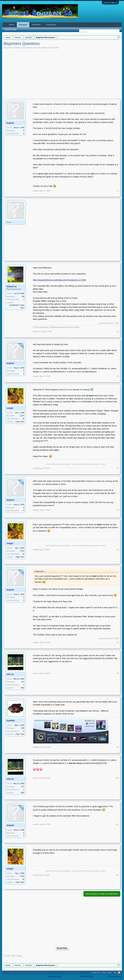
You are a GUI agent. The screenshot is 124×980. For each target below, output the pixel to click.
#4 (118, 468)
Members (36, 25)
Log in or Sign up (110, 2)
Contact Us (96, 973)
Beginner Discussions (24, 48)
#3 (118, 376)
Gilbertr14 (12, 287)
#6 (118, 550)
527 (23, 682)
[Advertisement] (62, 73)
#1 (118, 191)
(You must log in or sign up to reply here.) (102, 894)
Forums (23, 25)
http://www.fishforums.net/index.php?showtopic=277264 (59, 280)
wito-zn (10, 674)
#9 (118, 747)
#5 (118, 510)
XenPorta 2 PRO (55, 976)
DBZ (23, 688)
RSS (119, 973)
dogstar (44, 48)
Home (12, 25)
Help (104, 973)
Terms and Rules (115, 976)
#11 (117, 824)
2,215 (22, 416)
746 (23, 296)
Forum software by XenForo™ (25, 976)
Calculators (51, 25)
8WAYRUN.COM (86, 976)
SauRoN (11, 721)
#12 (117, 875)
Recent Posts (62, 948)
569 (23, 728)
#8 (118, 673)
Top (115, 973)
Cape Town (20, 422)
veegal (10, 408)
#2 (118, 331)
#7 (118, 642)
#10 (117, 778)
